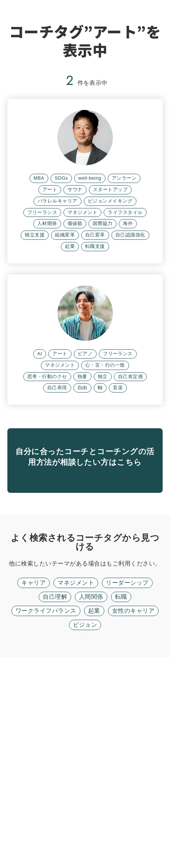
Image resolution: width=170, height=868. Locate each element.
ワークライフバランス (46, 802)
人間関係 (91, 788)
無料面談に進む (85, 646)
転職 (121, 788)
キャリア (34, 774)
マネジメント (76, 774)
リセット (85, 840)
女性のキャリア (133, 802)
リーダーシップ (127, 774)
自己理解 (55, 788)
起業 (94, 802)
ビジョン (85, 816)
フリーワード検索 (131, 744)
